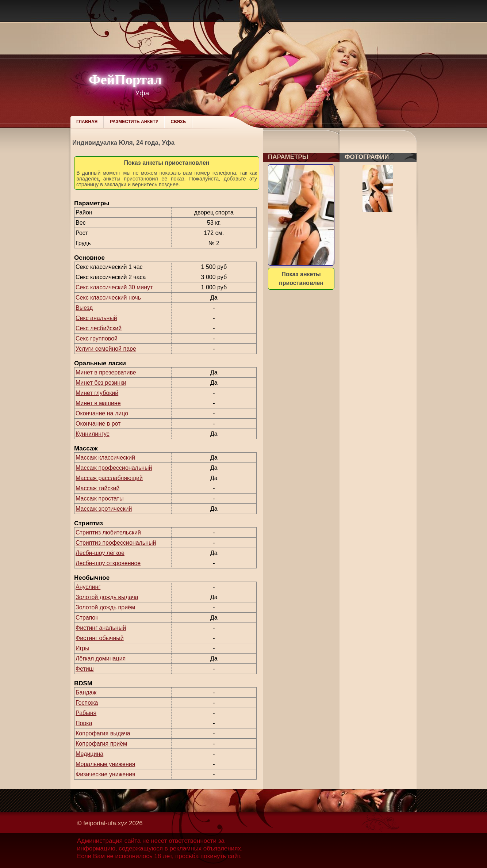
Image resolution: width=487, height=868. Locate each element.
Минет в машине (98, 403)
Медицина (89, 754)
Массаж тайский (97, 488)
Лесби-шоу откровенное (108, 563)
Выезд (84, 308)
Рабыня (86, 713)
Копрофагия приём (101, 744)
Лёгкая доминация (101, 658)
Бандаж (86, 692)
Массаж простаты (99, 498)
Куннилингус (93, 434)
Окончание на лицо (102, 413)
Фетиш (85, 669)
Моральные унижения (105, 764)
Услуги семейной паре (106, 349)
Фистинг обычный (100, 638)
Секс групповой (97, 338)
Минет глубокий (97, 393)
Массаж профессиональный (114, 468)
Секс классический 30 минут (114, 287)
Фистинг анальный (101, 628)
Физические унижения (106, 774)
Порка (84, 723)
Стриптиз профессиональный (116, 543)
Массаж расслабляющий (109, 478)
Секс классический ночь (108, 298)
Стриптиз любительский (108, 532)
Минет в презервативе (106, 372)
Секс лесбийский (99, 328)
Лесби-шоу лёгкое (100, 553)
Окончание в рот (98, 424)
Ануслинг (88, 587)
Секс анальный (96, 318)
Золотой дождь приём (105, 607)
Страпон (87, 618)
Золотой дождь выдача (107, 597)
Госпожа (87, 703)
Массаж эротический (104, 509)
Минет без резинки (101, 383)
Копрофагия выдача (103, 733)
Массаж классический (105, 458)
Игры (83, 648)
